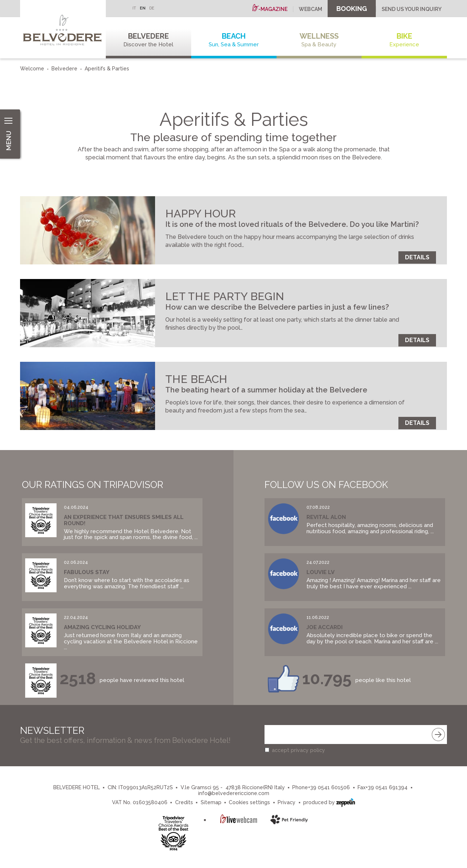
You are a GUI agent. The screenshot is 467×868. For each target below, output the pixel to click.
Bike (404, 40)
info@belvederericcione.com (234, 793)
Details (417, 257)
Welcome (32, 69)
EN (143, 8)
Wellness (319, 40)
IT (134, 8)
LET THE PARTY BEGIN (225, 296)
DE (152, 8)
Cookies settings (249, 802)
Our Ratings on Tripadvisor (92, 485)
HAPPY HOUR (200, 214)
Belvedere (148, 40)
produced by (329, 802)
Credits (184, 802)
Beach (234, 40)
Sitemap (211, 802)
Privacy (287, 802)
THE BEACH (196, 379)
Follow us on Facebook (326, 485)
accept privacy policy (298, 750)
